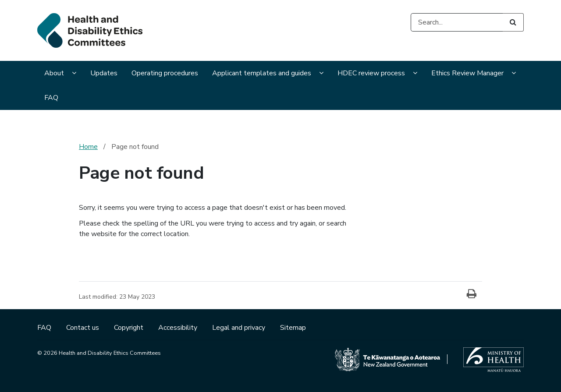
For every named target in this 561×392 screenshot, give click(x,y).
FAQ (51, 98)
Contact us (83, 328)
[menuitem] (60, 74)
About (54, 73)
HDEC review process (371, 73)
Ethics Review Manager (467, 73)
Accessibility (179, 328)
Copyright (130, 328)
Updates (104, 73)
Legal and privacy (240, 328)
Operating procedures (165, 73)
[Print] (472, 294)
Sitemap (293, 328)
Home (88, 147)
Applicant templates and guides (262, 73)
